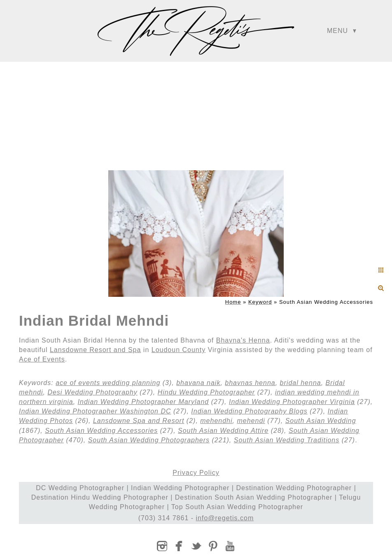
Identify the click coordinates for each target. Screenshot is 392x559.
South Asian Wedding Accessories (101, 431)
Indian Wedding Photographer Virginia (292, 402)
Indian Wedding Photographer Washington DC (95, 411)
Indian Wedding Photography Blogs (249, 411)
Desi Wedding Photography (92, 392)
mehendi (251, 421)
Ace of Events (42, 359)
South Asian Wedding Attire (223, 431)
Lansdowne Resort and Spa (95, 350)
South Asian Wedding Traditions (287, 440)
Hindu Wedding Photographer (206, 392)
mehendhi (216, 421)
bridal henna (301, 383)
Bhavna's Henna (243, 340)
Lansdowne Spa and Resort (139, 421)
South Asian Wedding (321, 421)
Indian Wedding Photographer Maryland (143, 402)
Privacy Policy (196, 473)
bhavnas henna (250, 383)
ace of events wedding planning (108, 383)
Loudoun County (178, 350)
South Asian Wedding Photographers (149, 440)
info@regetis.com (225, 518)
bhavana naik (198, 383)
